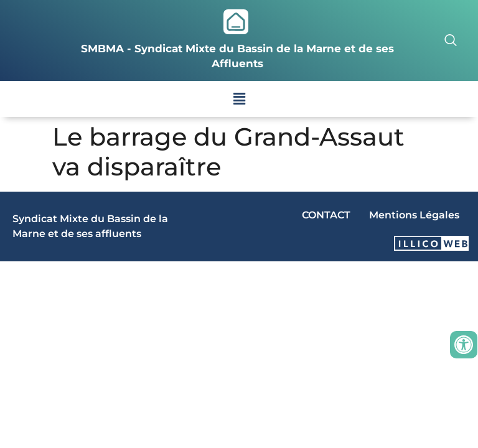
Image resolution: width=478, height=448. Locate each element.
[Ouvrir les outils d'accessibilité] (464, 345)
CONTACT (326, 215)
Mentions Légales (414, 215)
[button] (239, 99)
